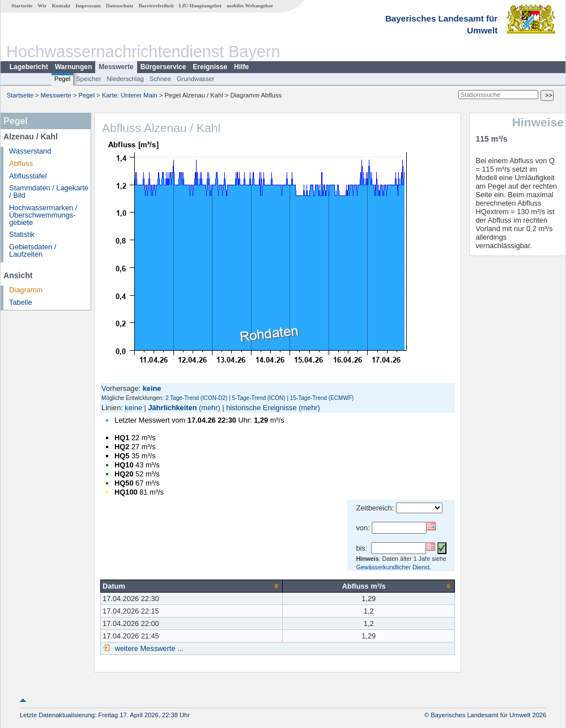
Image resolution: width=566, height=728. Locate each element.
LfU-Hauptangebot (200, 6)
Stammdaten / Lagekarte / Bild (49, 191)
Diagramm (26, 290)
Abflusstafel (28, 176)
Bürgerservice (163, 67)
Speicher (88, 79)
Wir (42, 6)
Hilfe (241, 67)
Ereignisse (210, 67)
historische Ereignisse (261, 408)
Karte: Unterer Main (130, 95)
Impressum (88, 6)
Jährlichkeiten (172, 408)
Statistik (22, 234)
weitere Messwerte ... (148, 648)
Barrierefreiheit (156, 6)
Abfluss (21, 163)
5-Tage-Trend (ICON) (259, 398)
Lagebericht (29, 67)
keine (133, 408)
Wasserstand (30, 151)
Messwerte (116, 67)
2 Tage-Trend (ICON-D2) (196, 398)
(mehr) (210, 408)
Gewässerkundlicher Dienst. (393, 567)
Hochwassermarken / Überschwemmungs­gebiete (43, 215)
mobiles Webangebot (250, 6)
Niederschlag (125, 79)
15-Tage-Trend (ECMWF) (322, 398)
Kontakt (61, 6)
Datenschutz (120, 6)
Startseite (22, 6)
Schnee (160, 79)
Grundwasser (196, 79)
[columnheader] (192, 586)
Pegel (63, 79)
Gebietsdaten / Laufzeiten (33, 250)
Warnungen (74, 67)
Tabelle (21, 302)
